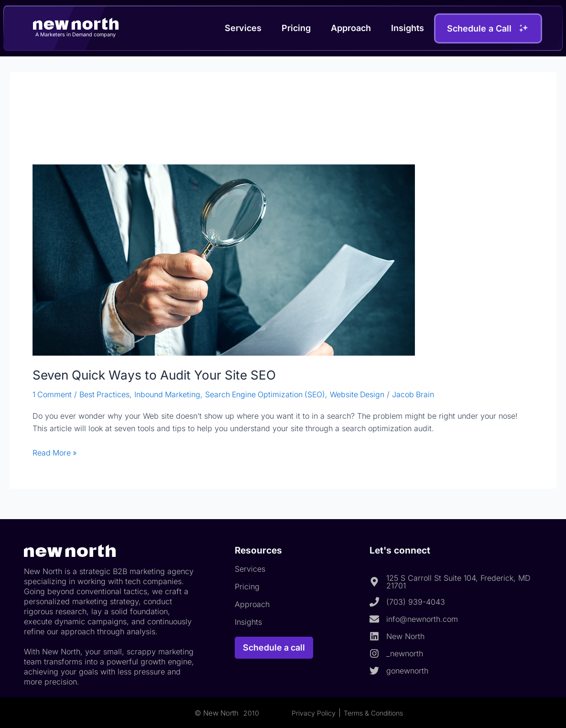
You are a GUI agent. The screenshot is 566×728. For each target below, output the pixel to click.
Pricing (296, 28)
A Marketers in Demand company (76, 34)
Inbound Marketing (169, 394)
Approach (351, 28)
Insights (408, 28)
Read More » (55, 452)
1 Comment (52, 394)
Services (243, 28)
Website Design (361, 394)
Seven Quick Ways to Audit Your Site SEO (154, 375)
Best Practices (105, 394)
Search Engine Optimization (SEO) (268, 394)
